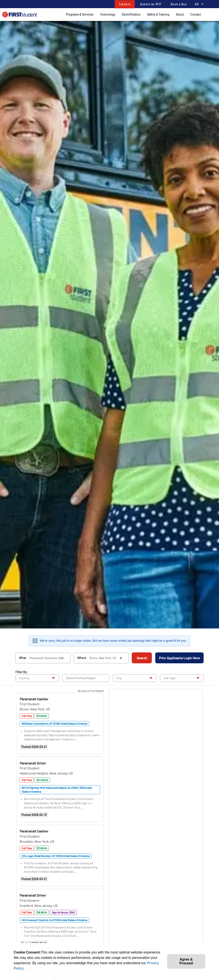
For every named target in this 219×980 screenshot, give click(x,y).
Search (142, 658)
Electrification (131, 14)
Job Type (170, 678)
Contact (196, 14)
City (119, 678)
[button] (34, 699)
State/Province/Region (81, 678)
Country (24, 678)
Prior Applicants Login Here (179, 658)
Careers (125, 4)
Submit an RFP (151, 4)
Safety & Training (158, 14)
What (23, 658)
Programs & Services (80, 14)
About (180, 14)
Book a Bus (179, 4)
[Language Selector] (198, 4)
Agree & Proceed (186, 961)
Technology (108, 14)
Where (82, 658)
